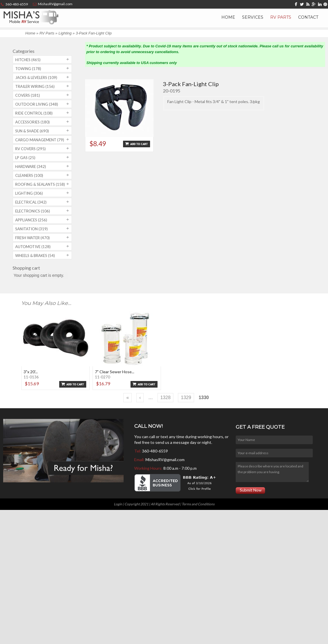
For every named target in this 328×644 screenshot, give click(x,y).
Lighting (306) (29, 193)
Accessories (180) (32, 122)
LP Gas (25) (25, 158)
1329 (186, 398)
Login (118, 504)
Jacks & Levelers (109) (36, 78)
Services (253, 17)
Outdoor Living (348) (37, 104)
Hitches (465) (28, 60)
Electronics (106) (33, 211)
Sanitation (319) (31, 229)
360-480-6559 (155, 451)
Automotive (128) (33, 247)
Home (228, 17)
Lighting (65, 33)
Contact (308, 17)
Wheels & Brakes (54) (35, 256)
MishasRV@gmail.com (165, 460)
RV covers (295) (30, 149)
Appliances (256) (31, 220)
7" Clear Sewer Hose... (115, 372)
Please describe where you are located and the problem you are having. (272, 472)
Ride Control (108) (34, 113)
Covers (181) (28, 95)
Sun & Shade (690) (32, 131)
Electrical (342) (31, 202)
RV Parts (281, 17)
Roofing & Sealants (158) (40, 184)
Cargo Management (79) (40, 140)
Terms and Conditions (198, 504)
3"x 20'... (31, 372)
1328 (166, 398)
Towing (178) (28, 69)
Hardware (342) (31, 167)
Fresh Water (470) (32, 238)
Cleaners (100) (29, 175)
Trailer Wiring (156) (35, 86)
